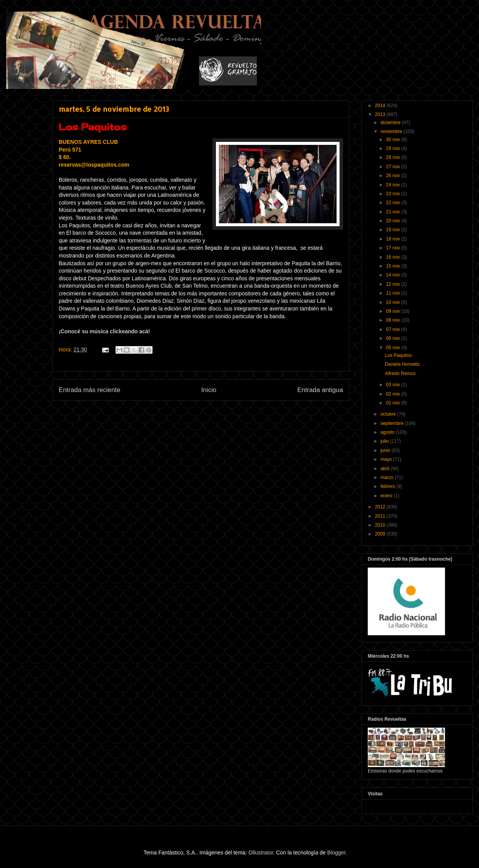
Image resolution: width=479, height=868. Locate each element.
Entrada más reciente (90, 390)
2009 (381, 534)
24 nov (393, 185)
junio (386, 450)
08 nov (393, 320)
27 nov (393, 167)
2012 (381, 507)
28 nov (393, 157)
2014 (381, 106)
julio (385, 441)
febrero (388, 486)
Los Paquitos (398, 355)
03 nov (393, 385)
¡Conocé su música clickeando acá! (104, 331)
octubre (389, 414)
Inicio (209, 390)
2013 (381, 114)
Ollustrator (261, 853)
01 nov (393, 403)
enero (387, 496)
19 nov (393, 230)
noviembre (392, 131)
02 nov (393, 394)
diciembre (391, 123)
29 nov (393, 148)
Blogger (336, 853)
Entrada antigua (320, 390)
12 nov (393, 284)
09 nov (393, 311)
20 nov (393, 221)
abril (386, 469)
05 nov (393, 348)
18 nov (393, 239)
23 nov (393, 194)
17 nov (393, 248)
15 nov (393, 266)
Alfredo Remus (400, 373)
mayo (387, 459)
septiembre (393, 423)
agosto (388, 432)
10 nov (393, 302)
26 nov (393, 176)
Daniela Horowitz (402, 364)
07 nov (393, 329)
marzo (388, 477)
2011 (381, 516)
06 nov (393, 338)
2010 (381, 525)
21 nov (393, 212)
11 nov (393, 293)
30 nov (393, 140)
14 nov (393, 275)
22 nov (393, 203)
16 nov (393, 257)
